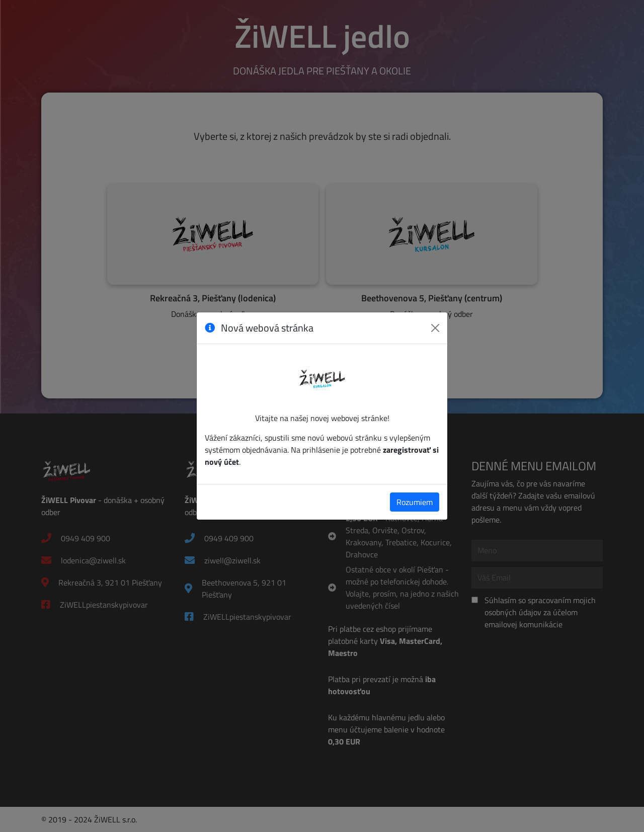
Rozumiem (415, 502)
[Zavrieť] (435, 328)
